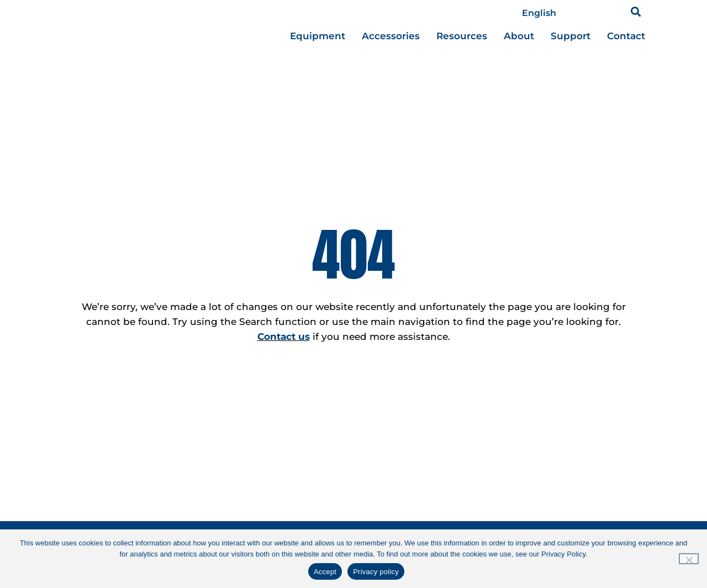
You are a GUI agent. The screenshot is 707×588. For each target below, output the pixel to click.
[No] (689, 559)
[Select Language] (560, 13)
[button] (636, 11)
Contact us (284, 337)
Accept (325, 572)
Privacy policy (376, 572)
